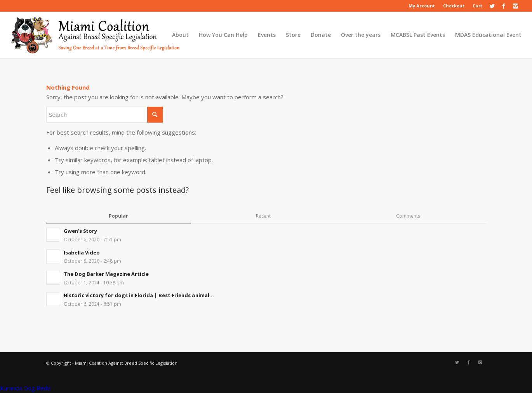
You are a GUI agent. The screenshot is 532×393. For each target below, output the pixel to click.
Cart (477, 6)
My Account (422, 6)
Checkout (454, 6)
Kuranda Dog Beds (25, 388)
